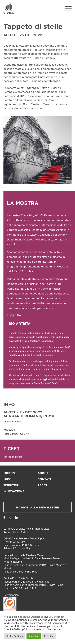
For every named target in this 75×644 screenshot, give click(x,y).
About (43, 473)
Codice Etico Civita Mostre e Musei (24, 555)
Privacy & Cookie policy (17, 548)
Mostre (10, 473)
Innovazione (14, 491)
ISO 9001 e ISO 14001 (27, 571)
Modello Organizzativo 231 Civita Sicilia (26, 582)
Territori (11, 485)
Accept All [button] (34, 636)
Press (42, 485)
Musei (8, 479)
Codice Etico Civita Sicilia (18, 578)
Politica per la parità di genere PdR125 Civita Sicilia (33, 585)
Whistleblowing (13, 562)
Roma (7, 532)
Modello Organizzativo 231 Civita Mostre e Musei (32, 558)
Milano (15, 532)
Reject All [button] (49, 636)
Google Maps (12, 422)
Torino (24, 532)
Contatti (45, 479)
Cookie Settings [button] (15, 636)
